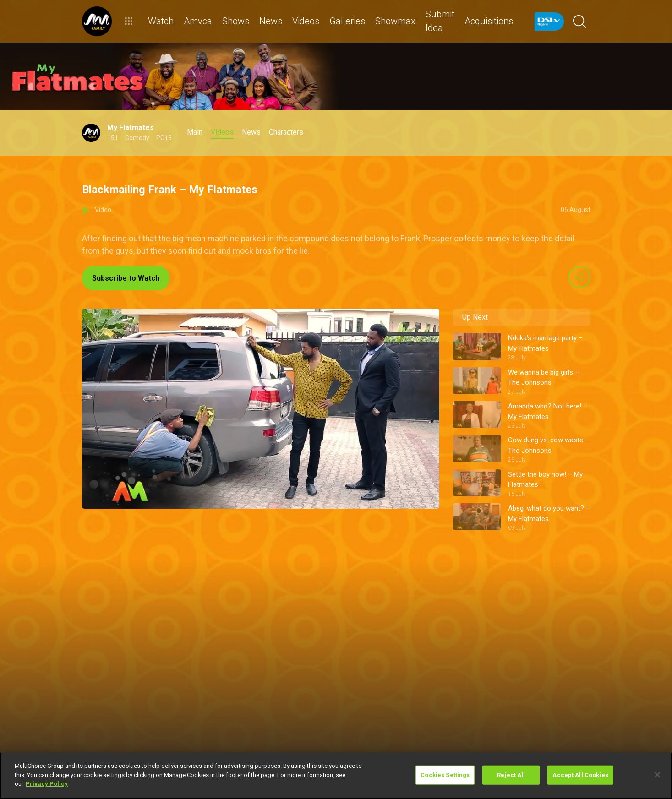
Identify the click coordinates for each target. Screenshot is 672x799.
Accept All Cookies (580, 775)
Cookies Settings (445, 775)
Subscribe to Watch (126, 278)
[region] (336, 776)
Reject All (511, 775)
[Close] (657, 775)
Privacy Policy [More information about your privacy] (47, 784)
